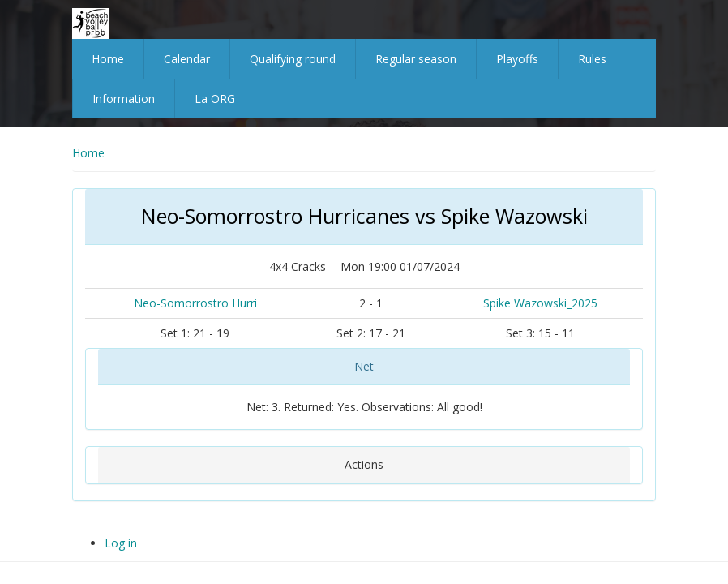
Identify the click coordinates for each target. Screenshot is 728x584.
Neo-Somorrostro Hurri (195, 303)
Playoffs (517, 59)
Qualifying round (293, 59)
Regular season (416, 59)
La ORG (215, 99)
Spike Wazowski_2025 (540, 303)
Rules (592, 59)
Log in (121, 543)
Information (124, 99)
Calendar (187, 59)
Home (108, 59)
